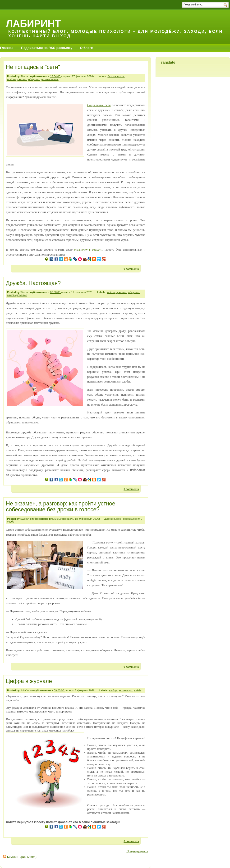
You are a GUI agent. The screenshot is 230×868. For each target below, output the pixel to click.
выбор (117, 519)
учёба (11, 522)
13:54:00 (55, 76)
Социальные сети (99, 105)
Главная (7, 48)
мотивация (126, 690)
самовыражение (17, 295)
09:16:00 (57, 519)
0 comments (131, 269)
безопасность (116, 76)
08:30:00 (55, 292)
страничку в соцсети (88, 250)
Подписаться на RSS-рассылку (47, 48)
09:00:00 (59, 690)
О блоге (86, 48)
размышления (50, 79)
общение (34, 79)
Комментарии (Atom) (22, 857)
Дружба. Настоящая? (33, 283)
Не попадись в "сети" (33, 67)
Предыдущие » (137, 851)
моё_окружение (17, 79)
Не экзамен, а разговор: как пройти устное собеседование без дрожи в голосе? (61, 507)
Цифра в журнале (29, 681)
